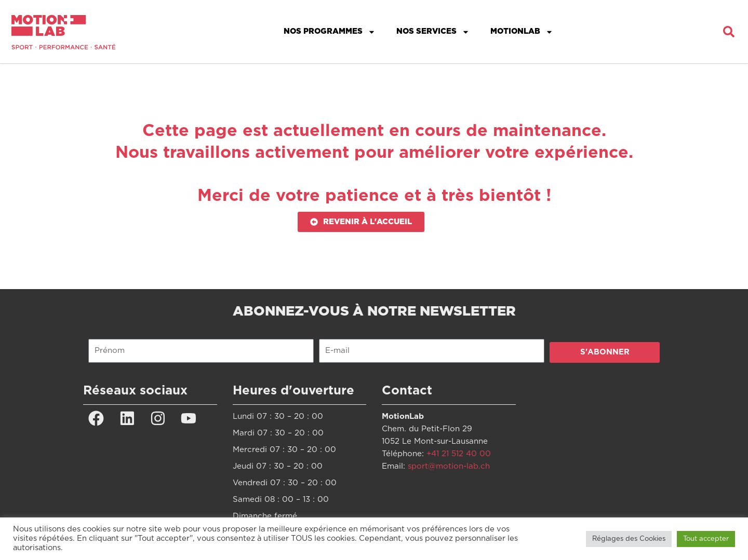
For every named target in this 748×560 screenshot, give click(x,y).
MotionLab (522, 32)
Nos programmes (330, 32)
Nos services (433, 32)
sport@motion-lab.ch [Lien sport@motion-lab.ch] (449, 466)
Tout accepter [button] (706, 539)
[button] (729, 32)
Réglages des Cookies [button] (629, 539)
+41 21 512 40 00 (459, 454)
